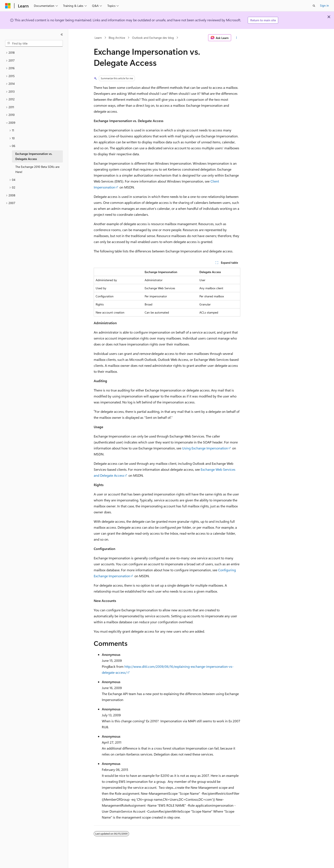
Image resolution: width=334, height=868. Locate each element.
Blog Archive (117, 38)
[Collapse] (62, 35)
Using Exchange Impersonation (205, 448)
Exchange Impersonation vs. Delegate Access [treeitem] (34, 156)
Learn (98, 38)
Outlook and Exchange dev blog (153, 38)
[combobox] (34, 43)
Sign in (324, 5)
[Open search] (314, 6)
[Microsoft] (8, 6)
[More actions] (237, 38)
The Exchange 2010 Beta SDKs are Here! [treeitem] (37, 169)
